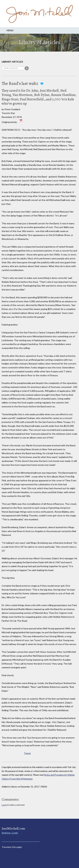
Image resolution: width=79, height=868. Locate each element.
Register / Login (10, 833)
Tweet (27, 753)
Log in (4, 805)
